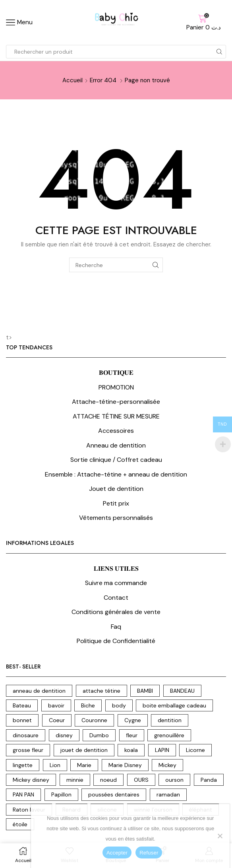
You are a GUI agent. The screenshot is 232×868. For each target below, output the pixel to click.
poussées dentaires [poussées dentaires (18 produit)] (114, 794)
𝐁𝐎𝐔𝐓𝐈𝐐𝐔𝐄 (116, 373)
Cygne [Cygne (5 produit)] (133, 720)
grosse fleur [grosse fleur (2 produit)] (28, 750)
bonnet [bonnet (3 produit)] (22, 720)
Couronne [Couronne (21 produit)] (94, 720)
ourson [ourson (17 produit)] (174, 780)
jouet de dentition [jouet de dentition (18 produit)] (84, 750)
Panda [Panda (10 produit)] (209, 780)
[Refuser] (220, 836)
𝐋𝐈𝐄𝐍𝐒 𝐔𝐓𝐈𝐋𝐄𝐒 (116, 569)
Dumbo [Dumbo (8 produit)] (99, 735)
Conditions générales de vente (116, 612)
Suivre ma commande (116, 583)
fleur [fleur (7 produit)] (132, 735)
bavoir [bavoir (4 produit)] (56, 705)
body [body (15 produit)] (119, 705)
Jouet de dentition (116, 489)
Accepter (117, 853)
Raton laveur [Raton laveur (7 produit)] (29, 810)
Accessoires (116, 431)
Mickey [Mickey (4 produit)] (167, 765)
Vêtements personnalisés (116, 518)
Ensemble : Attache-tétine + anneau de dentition (116, 474)
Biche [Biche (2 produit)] (88, 705)
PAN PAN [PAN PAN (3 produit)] (23, 794)
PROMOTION (116, 387)
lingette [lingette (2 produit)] (23, 765)
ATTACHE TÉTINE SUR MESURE (116, 416)
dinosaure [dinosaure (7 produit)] (26, 735)
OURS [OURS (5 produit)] (141, 780)
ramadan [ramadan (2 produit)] (168, 794)
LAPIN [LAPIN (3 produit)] (162, 750)
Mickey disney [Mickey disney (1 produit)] (31, 780)
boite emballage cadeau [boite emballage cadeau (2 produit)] (174, 705)
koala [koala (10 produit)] (131, 750)
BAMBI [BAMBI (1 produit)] (145, 691)
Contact (116, 598)
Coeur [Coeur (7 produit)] (57, 720)
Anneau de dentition (116, 445)
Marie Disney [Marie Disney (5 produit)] (125, 765)
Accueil (72, 80)
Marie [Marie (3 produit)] (84, 765)
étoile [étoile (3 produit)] (20, 824)
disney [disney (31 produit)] (64, 735)
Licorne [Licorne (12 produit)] (195, 750)
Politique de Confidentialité (116, 641)
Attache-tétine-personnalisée (116, 402)
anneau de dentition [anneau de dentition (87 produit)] (39, 691)
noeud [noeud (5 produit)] (108, 780)
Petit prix (116, 503)
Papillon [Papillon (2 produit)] (61, 794)
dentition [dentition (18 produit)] (170, 720)
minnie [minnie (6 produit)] (75, 780)
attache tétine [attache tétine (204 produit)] (101, 691)
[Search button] (219, 52)
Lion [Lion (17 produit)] (55, 765)
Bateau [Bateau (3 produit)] (22, 705)
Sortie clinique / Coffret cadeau (116, 460)
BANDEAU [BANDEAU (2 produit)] (182, 691)
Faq (116, 627)
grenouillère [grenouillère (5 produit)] (169, 735)
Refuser (149, 853)
